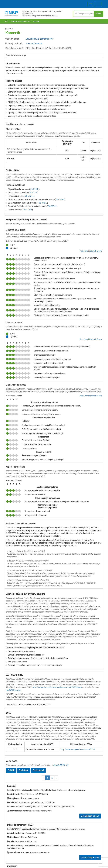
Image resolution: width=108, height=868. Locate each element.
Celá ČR (11, 770)
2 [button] (52, 778)
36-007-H (52, 206)
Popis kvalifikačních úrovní (91, 251)
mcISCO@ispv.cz (13, 690)
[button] (43, 778)
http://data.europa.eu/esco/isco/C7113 (78, 749)
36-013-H (28, 210)
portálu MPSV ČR (61, 765)
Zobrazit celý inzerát (90, 816)
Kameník (36, 21)
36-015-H (60, 199)
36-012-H (29, 196)
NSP (6, 21)
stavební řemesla (34, 44)
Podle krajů (24, 770)
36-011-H (34, 192)
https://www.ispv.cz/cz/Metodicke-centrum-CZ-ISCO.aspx (57, 687)
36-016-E (43, 203)
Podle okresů (38, 770)
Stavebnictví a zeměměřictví (20, 21)
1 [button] (47, 778)
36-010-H (35, 189)
